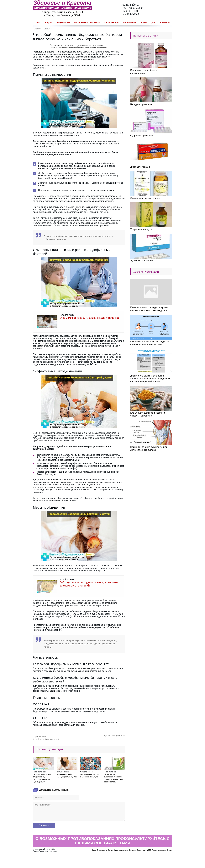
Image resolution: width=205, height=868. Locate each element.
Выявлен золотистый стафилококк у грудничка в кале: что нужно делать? (42, 778)
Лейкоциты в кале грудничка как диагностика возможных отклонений (89, 584)
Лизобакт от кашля (140, 167)
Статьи (169, 850)
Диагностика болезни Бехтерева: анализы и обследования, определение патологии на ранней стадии (151, 379)
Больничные (130, 22)
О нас (38, 22)
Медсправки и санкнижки (87, 22)
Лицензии (118, 850)
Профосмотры (112, 22)
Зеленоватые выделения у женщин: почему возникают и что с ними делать (114, 778)
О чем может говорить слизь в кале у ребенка (89, 318)
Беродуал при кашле (141, 104)
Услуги (48, 22)
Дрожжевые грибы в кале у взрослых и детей (67, 776)
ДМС (154, 22)
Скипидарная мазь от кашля (145, 198)
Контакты (165, 22)
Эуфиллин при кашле (142, 261)
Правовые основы (159, 850)
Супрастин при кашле (142, 136)
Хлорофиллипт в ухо (141, 229)
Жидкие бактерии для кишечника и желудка (89, 776)
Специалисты (63, 22)
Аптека (144, 22)
